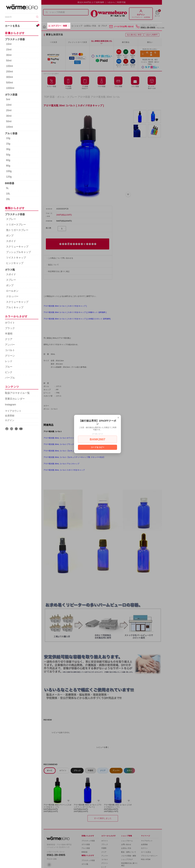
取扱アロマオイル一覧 (17, 393)
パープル (10, 378)
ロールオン (12, 291)
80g (8, 166)
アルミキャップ (15, 307)
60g (8, 160)
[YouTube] (21, 429)
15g (8, 144)
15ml (9, 50)
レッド (9, 361)
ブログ (103, 26)
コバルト (10, 350)
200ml (9, 72)
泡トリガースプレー (17, 230)
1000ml (10, 88)
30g (8, 149)
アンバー (10, 345)
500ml (9, 83)
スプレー (11, 219)
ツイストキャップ (16, 258)
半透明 (9, 334)
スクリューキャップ (17, 247)
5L (7, 188)
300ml (9, 77)
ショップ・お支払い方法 (84, 26)
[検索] (37, 17)
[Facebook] (7, 429)
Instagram (10, 405)
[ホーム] (44, 27)
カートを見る (22, 26)
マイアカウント (13, 411)
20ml (9, 110)
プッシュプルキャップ (18, 252)
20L (8, 199)
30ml (9, 55)
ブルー (9, 367)
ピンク (9, 372)
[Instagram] (12, 429)
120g (9, 177)
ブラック (10, 328)
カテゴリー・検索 (59, 26)
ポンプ (10, 236)
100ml (9, 66)
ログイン (10, 420)
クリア (9, 339)
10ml (9, 44)
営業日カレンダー (15, 399)
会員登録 (10, 416)
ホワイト (10, 323)
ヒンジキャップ (15, 263)
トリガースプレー (16, 225)
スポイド (11, 241)
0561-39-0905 (148, 28)
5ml (8, 99)
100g (9, 171)
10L (8, 194)
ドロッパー (12, 296)
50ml (9, 61)
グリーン (10, 356)
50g (8, 155)
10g (8, 138)
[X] (16, 429)
